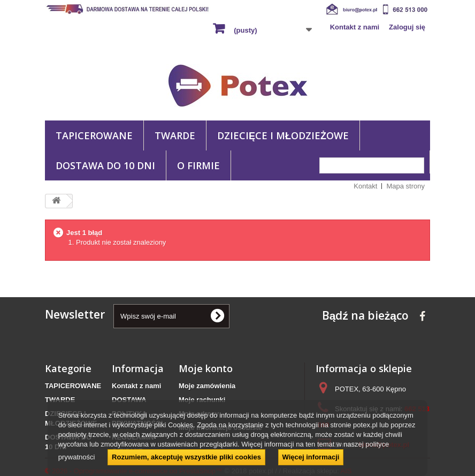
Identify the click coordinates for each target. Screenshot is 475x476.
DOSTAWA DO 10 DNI (105, 165)
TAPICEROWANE (94, 135)
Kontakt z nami (355, 27)
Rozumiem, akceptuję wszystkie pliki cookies (186, 457)
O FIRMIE (198, 165)
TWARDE (175, 135)
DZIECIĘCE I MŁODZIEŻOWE (283, 135)
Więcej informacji (311, 457)
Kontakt (365, 186)
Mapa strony (405, 186)
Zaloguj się (407, 27)
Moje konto (206, 368)
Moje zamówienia (207, 386)
